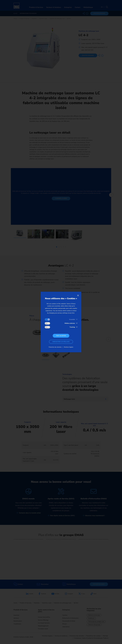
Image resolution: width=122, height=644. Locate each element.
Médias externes (70, 323)
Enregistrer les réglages (61, 342)
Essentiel (72, 319)
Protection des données (55, 347)
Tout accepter (61, 336)
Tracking (72, 327)
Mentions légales (69, 347)
